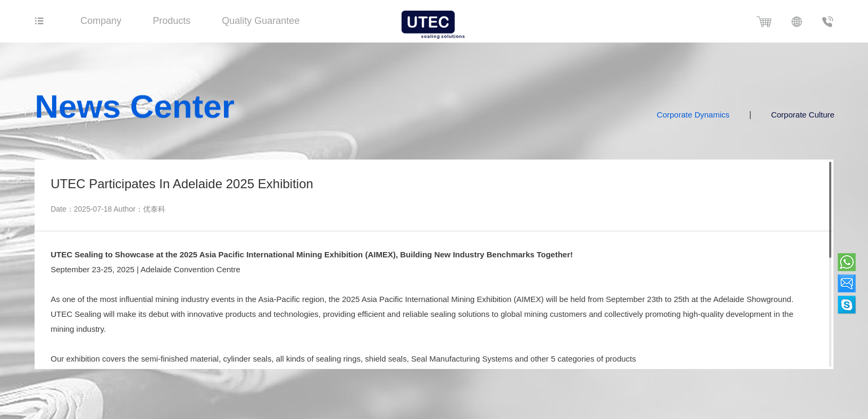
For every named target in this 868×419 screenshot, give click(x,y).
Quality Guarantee (261, 21)
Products (172, 21)
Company (101, 21)
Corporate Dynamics (701, 115)
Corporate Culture (810, 115)
